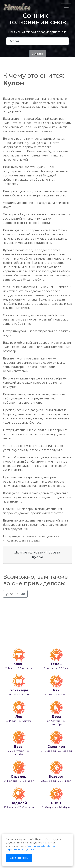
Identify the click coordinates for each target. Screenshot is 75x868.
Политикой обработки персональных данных (31, 848)
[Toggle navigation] (66, 7)
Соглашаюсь (19, 858)
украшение (15, 594)
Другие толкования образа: (37, 555)
